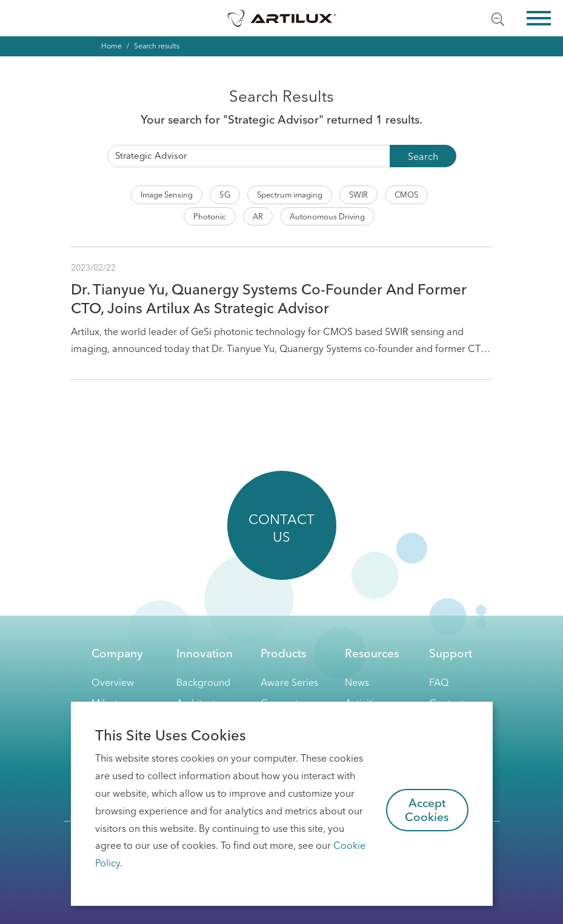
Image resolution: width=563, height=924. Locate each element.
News (357, 682)
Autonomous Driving (327, 216)
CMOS (406, 194)
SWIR (358, 194)
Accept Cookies (427, 810)
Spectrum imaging (290, 194)
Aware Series (289, 682)
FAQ (439, 682)
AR (258, 216)
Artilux (282, 18)
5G (225, 194)
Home (112, 46)
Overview (113, 682)
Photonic (210, 216)
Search (423, 156)
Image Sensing (167, 194)
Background (203, 682)
